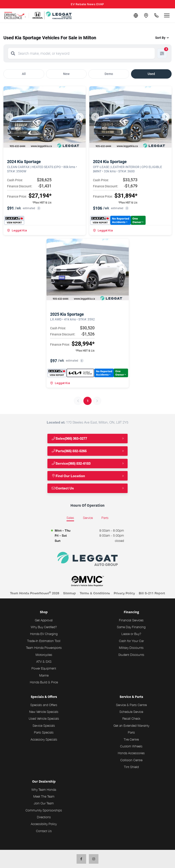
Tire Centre (131, 739)
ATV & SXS (44, 661)
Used (151, 74)
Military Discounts (131, 648)
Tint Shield (131, 767)
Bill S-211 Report (152, 593)
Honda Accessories (131, 753)
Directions (44, 817)
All (24, 74)
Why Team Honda (44, 790)
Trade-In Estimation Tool (44, 641)
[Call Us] (156, 15)
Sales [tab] (70, 518)
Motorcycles (44, 655)
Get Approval (44, 620)
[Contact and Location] (145, 15)
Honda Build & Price (44, 682)
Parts (131, 732)
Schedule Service (131, 712)
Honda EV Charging (44, 634)
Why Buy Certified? (44, 627)
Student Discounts (131, 655)
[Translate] (134, 15)
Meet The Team (44, 796)
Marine (44, 675)
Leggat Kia (17, 230)
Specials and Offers (44, 705)
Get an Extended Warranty (131, 725)
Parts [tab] (105, 518)
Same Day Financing (131, 627)
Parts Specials (44, 732)
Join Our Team (44, 803)
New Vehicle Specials (44, 712)
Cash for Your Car (131, 641)
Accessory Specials (44, 739)
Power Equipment (44, 668)
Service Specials (44, 725)
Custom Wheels (131, 746)
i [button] (39, 208)
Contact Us (63, 488)
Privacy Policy (124, 593)
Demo (109, 74)
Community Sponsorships (44, 810)
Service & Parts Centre (131, 705)
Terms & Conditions (95, 593)
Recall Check (131, 718)
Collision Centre (131, 760)
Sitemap (69, 593)
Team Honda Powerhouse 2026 (35, 593)
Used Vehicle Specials (44, 718)
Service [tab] (88, 518)
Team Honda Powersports (44, 648)
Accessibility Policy (44, 824)
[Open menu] (167, 15)
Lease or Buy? (131, 634)
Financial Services (131, 620)
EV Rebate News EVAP (87, 4)
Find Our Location (69, 476)
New (66, 74)
